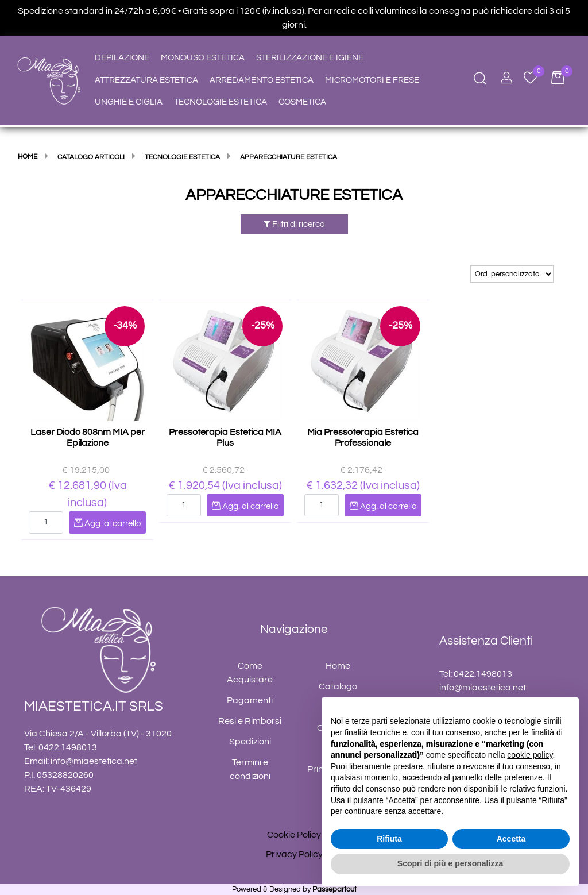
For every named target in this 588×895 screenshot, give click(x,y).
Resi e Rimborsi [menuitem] (250, 721)
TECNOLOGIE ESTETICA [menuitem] (220, 102)
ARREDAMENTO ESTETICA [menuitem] (262, 80)
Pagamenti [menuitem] (250, 700)
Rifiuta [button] (389, 839)
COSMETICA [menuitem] (302, 102)
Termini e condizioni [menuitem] (250, 769)
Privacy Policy (294, 854)
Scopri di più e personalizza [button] (450, 863)
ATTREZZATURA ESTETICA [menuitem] (146, 80)
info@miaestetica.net (94, 761)
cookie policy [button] (530, 755)
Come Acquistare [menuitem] (250, 673)
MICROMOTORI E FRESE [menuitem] (372, 80)
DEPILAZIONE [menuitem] (122, 58)
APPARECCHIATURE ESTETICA (294, 195)
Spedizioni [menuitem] (250, 742)
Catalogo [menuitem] (338, 686)
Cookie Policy (294, 835)
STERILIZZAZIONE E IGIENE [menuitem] (310, 58)
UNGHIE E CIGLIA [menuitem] (129, 102)
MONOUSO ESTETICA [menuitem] (203, 58)
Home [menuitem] (338, 666)
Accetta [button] (511, 839)
